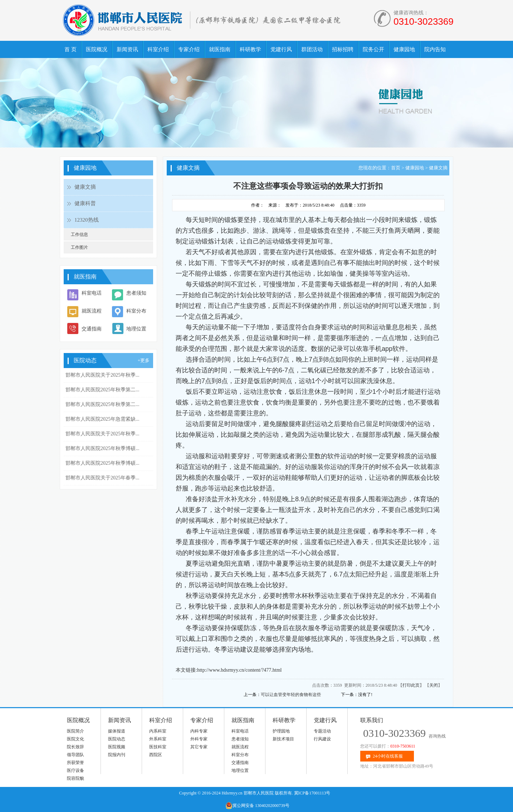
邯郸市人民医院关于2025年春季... (102, 478)
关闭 (434, 685)
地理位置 (136, 329)
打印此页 (411, 685)
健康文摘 (85, 187)
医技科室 (158, 747)
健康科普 (85, 203)
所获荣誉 (75, 763)
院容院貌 (75, 778)
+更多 (144, 360)
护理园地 (281, 731)
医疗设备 (75, 770)
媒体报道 (117, 731)
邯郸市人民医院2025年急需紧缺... (102, 419)
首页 (396, 168)
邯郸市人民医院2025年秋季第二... (102, 390)
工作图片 (79, 247)
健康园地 (415, 168)
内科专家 (199, 731)
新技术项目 (283, 739)
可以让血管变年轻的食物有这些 (291, 695)
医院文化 (75, 739)
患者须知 (136, 293)
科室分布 (136, 311)
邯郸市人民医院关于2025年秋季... (102, 375)
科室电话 (92, 293)
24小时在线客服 (388, 756)
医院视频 (117, 747)
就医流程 (92, 311)
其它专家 (199, 747)
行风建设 (322, 739)
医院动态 (117, 739)
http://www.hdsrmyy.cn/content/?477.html (240, 670)
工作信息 (79, 235)
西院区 (156, 755)
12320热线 (87, 220)
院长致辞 (75, 747)
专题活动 (322, 731)
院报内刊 (117, 755)
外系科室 (158, 739)
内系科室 (158, 731)
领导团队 (75, 755)
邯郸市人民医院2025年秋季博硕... (102, 448)
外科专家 (199, 739)
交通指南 (92, 329)
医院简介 (75, 731)
